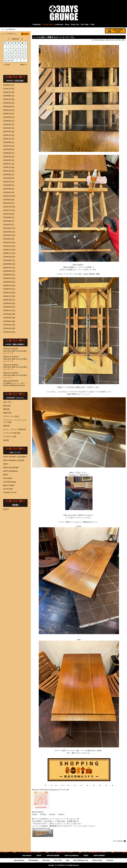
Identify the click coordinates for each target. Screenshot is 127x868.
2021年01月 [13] (9, 246)
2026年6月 (15, 39)
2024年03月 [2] (9, 124)
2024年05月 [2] (9, 121)
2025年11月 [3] (9, 92)
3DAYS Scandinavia (10, 471)
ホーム (4, 30)
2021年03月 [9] (9, 239)
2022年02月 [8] (9, 200)
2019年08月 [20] (9, 307)
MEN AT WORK (9, 485)
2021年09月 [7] (9, 217)
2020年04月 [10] (9, 278)
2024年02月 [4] (9, 128)
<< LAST (7, 65)
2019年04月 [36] (9, 321)
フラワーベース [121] (11, 416)
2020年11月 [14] (9, 253)
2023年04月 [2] (9, 153)
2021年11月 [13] (9, 210)
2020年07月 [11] (9, 268)
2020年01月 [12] (9, 289)
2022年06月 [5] (9, 185)
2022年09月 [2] (9, 175)
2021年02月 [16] (9, 243)
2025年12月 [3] (9, 89)
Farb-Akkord (8, 478)
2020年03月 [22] (9, 282)
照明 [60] (6, 409)
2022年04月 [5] (9, 192)
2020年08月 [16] (9, 264)
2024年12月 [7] (9, 114)
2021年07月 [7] (9, 225)
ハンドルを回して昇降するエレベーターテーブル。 (54, 37)
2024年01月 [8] (9, 132)
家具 (123, 40)
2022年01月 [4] (9, 203)
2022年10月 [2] (9, 171)
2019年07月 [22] (9, 311)
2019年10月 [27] (9, 300)
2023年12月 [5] (9, 135)
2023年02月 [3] (9, 160)
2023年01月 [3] (9, 164)
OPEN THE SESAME (11, 468)
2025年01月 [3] (9, 110)
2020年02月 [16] (9, 286)
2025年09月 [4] (9, 96)
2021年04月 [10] (9, 235)
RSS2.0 (6, 509)
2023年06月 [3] (9, 149)
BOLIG (6, 475)
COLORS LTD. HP (10, 493)
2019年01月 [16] (9, 332)
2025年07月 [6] (9, 99)
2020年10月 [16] (9, 257)
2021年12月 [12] (9, 207)
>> (22, 39)
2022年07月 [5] (9, 182)
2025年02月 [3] (9, 107)
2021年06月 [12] (9, 228)
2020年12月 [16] (9, 250)
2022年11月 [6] (9, 167)
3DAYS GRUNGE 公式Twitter (14, 460)
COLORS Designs (10, 482)
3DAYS (6, 464)
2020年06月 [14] (9, 271)
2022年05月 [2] (9, 189)
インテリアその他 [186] (12, 433)
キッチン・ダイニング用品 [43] (14, 429)
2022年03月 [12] (9, 196)
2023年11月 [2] (9, 139)
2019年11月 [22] (9, 296)
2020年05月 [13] (9, 275)
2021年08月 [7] (9, 221)
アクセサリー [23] (10, 437)
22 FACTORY (8, 489)
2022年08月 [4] (9, 178)
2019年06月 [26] (9, 314)
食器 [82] (6, 426)
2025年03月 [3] (9, 103)
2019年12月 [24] (9, 293)
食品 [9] (6, 440)
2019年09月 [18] (9, 303)
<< (9, 39)
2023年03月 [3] (9, 157)
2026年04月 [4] (9, 85)
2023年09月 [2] (9, 142)
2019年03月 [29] (9, 325)
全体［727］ (8, 402)
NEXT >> (24, 65)
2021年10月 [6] (9, 214)
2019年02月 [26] (9, 328)
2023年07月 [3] (9, 146)
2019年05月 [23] (9, 318)
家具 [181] (7, 406)
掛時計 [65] (7, 413)
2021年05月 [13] (9, 232)
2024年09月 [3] (9, 117)
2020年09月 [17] (9, 260)
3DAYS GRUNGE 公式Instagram (15, 457)
